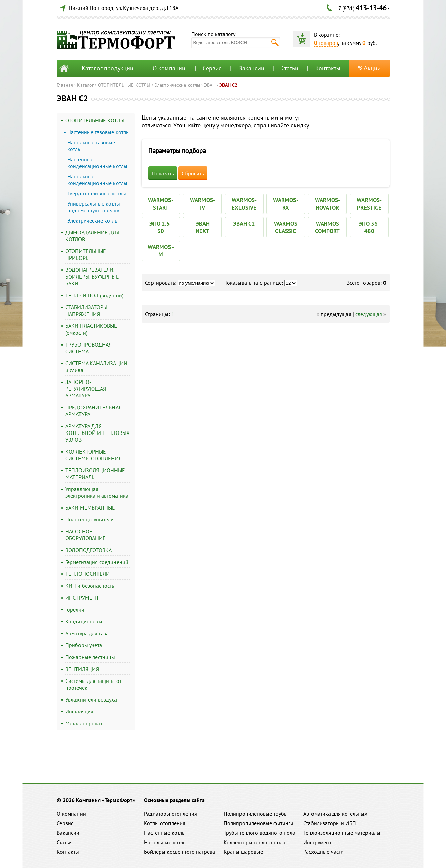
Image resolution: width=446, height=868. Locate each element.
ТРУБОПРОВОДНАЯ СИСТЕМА (88, 348)
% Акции (369, 68)
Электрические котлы (177, 85)
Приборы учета (84, 645)
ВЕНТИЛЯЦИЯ (82, 669)
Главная (65, 85)
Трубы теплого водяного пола (259, 833)
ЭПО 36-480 (369, 227)
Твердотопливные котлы (97, 193)
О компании (169, 68)
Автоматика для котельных (335, 814)
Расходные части (324, 852)
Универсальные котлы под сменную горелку (94, 207)
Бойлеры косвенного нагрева (180, 852)
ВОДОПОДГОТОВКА (88, 550)
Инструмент (317, 842)
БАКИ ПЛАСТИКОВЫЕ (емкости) (91, 329)
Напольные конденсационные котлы (97, 180)
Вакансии (251, 68)
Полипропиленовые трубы (256, 814)
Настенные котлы (165, 833)
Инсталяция (79, 711)
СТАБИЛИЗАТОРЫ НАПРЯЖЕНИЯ (86, 311)
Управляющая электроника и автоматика (97, 492)
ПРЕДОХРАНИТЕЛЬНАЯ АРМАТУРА (93, 411)
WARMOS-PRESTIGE (369, 204)
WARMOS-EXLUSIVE (244, 204)
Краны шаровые (243, 852)
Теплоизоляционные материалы (342, 833)
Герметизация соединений (97, 562)
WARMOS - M (161, 251)
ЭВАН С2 (228, 85)
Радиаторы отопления (171, 814)
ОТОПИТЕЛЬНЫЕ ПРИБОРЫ (86, 254)
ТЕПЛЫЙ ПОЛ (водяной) (94, 295)
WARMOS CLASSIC (286, 227)
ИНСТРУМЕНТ (82, 598)
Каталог (85, 85)
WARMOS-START (161, 204)
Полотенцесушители (90, 519)
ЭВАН (210, 85)
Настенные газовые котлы (99, 132)
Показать (163, 173)
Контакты (328, 68)
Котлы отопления (165, 823)
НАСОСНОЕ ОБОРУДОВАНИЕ (85, 535)
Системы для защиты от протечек (93, 684)
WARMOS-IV (202, 204)
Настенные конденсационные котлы (97, 163)
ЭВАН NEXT (203, 227)
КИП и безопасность (90, 586)
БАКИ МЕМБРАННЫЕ (90, 508)
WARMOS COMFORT (327, 227)
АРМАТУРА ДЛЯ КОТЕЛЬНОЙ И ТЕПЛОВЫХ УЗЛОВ (97, 433)
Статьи (290, 68)
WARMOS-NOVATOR (327, 204)
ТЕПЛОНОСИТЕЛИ (87, 574)
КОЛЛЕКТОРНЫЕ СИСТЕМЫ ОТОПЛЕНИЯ (93, 455)
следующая (369, 314)
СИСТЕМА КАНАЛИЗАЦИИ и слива (96, 367)
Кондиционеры (84, 621)
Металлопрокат (84, 723)
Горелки (75, 609)
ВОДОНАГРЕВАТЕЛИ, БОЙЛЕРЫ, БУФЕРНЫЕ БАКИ (92, 277)
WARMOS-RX (286, 204)
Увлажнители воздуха (91, 699)
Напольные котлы (165, 842)
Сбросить (193, 173)
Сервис (212, 68)
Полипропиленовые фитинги (258, 823)
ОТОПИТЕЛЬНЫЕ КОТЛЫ (124, 85)
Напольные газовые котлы (91, 146)
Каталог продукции (108, 68)
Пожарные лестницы (90, 657)
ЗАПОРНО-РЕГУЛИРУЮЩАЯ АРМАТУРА (86, 389)
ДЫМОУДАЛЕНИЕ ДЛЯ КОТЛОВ (92, 236)
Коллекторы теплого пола (254, 842)
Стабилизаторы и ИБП (330, 823)
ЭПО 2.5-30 (161, 227)
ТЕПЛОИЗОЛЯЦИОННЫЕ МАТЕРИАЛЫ (95, 474)
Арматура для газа (87, 633)
